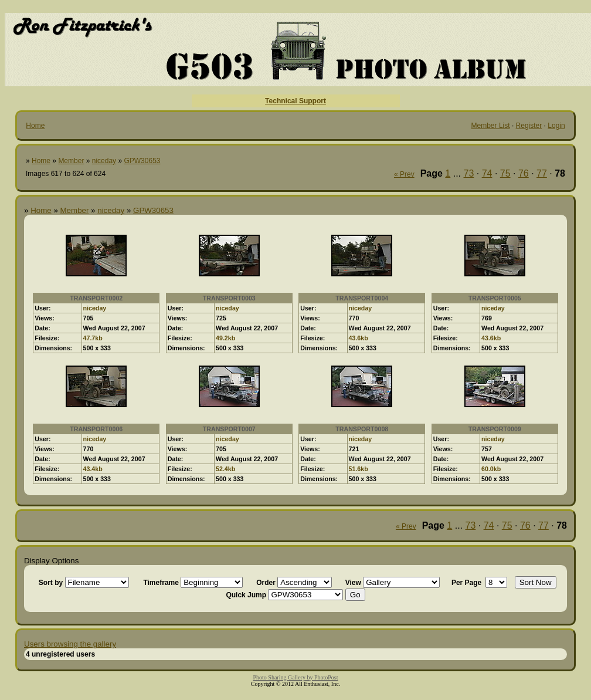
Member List (491, 126)
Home (35, 126)
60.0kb (491, 469)
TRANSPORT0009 (495, 429)
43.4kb (93, 469)
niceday (104, 161)
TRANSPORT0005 (495, 298)
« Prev (404, 174)
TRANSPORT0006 (96, 429)
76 (524, 173)
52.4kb (225, 469)
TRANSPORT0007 (229, 429)
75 (505, 173)
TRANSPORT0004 (362, 298)
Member (71, 161)
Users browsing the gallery (70, 644)
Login (556, 126)
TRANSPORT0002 (96, 298)
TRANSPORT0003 (229, 298)
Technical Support (295, 101)
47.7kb (93, 338)
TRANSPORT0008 (362, 429)
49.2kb (225, 338)
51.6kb (359, 469)
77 (542, 173)
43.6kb (359, 338)
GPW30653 (142, 161)
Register (529, 126)
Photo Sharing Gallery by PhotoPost (295, 677)
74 (487, 173)
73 (469, 173)
